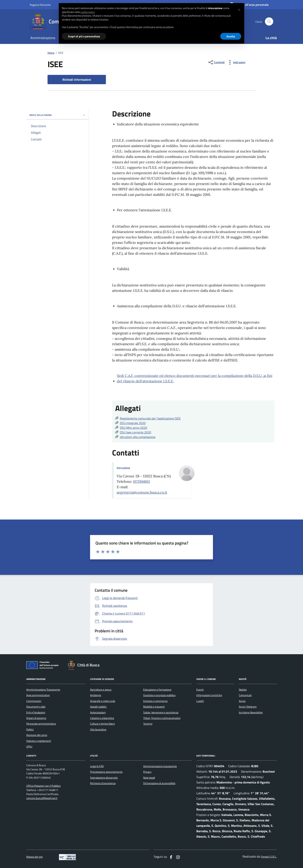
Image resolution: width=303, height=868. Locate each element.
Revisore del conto (37, 735)
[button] (239, 9)
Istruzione (123, 468)
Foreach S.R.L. (269, 857)
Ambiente (96, 695)
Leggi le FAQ (97, 766)
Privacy (147, 772)
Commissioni (34, 701)
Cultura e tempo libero (102, 724)
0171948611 (142, 482)
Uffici (29, 746)
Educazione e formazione (157, 690)
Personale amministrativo (41, 724)
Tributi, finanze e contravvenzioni (162, 718)
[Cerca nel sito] (269, 22)
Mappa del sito (34, 857)
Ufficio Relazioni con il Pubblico (43, 786)
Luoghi (200, 701)
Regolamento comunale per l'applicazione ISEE (150, 418)
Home (51, 53)
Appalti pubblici (98, 707)
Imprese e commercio (155, 701)
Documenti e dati (36, 707)
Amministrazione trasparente (160, 766)
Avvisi (242, 701)
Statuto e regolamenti (39, 741)
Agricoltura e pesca (101, 690)
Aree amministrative (38, 695)
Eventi (200, 690)
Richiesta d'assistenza (103, 783)
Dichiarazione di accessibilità (159, 783)
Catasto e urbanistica (102, 718)
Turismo (148, 724)
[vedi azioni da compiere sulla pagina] (236, 62)
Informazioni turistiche (209, 695)
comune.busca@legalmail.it (42, 798)
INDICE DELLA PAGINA (57, 115)
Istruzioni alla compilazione (138, 437)
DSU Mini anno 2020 (133, 428)
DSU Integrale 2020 (133, 423)
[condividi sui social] (216, 62)
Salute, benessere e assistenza (161, 712)
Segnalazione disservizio (104, 778)
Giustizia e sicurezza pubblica (159, 695)
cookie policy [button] (88, 12)
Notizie (243, 690)
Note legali (149, 778)
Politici (30, 729)
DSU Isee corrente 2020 (135, 432)
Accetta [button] (231, 36)
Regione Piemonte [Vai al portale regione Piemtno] (40, 5)
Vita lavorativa (98, 729)
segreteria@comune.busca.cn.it (142, 492)
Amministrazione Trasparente (43, 690)
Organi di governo (36, 718)
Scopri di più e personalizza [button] (84, 36)
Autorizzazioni (98, 712)
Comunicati (245, 695)
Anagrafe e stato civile (103, 701)
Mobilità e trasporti (154, 707)
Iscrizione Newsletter (251, 712)
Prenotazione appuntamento (106, 772)
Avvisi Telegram (248, 707)
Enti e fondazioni (36, 712)
